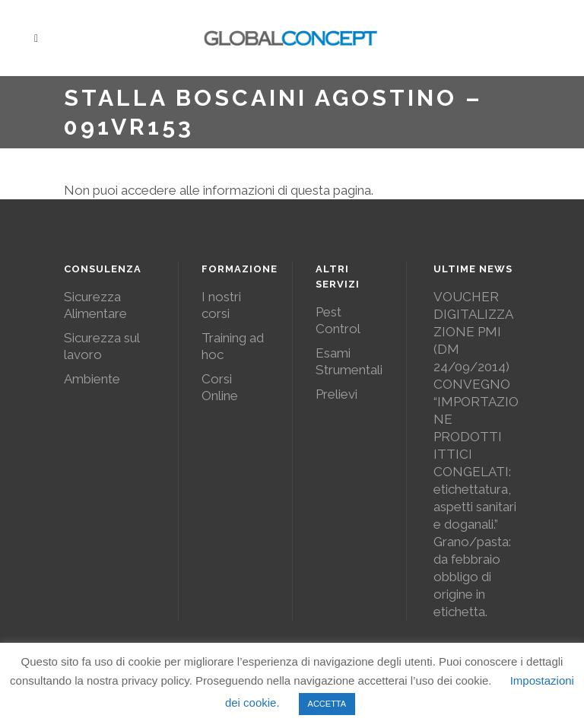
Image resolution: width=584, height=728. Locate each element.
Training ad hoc (233, 346)
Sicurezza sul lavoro (102, 346)
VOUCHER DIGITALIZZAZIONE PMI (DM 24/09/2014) (473, 332)
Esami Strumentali (349, 361)
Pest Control (338, 320)
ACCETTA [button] (327, 704)
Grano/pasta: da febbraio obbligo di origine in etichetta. (472, 577)
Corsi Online (220, 387)
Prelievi (336, 394)
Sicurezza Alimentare (95, 305)
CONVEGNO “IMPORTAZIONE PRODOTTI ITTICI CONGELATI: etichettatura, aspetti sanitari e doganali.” (476, 454)
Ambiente (92, 379)
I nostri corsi (221, 305)
